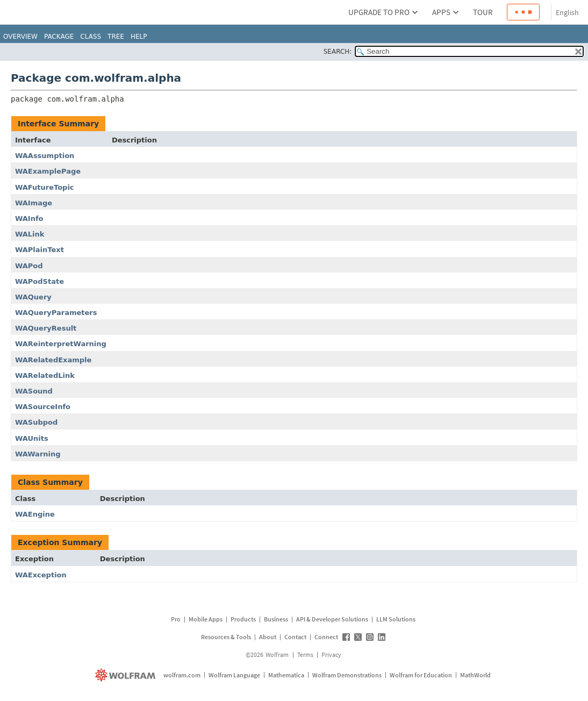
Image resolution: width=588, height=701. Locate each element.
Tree (116, 37)
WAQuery (33, 297)
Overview (20, 37)
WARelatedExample (53, 360)
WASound (34, 391)
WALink (30, 234)
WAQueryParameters (56, 313)
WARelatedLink (45, 375)
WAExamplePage (48, 171)
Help (139, 37)
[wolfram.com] (127, 675)
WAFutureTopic (45, 187)
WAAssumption (45, 156)
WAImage (34, 203)
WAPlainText (40, 250)
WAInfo (29, 219)
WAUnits (32, 438)
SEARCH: (338, 52)
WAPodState (40, 281)
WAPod (29, 266)
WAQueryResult (46, 328)
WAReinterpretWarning (61, 344)
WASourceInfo (43, 407)
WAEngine (35, 514)
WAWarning (38, 454)
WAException (41, 575)
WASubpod (36, 422)
